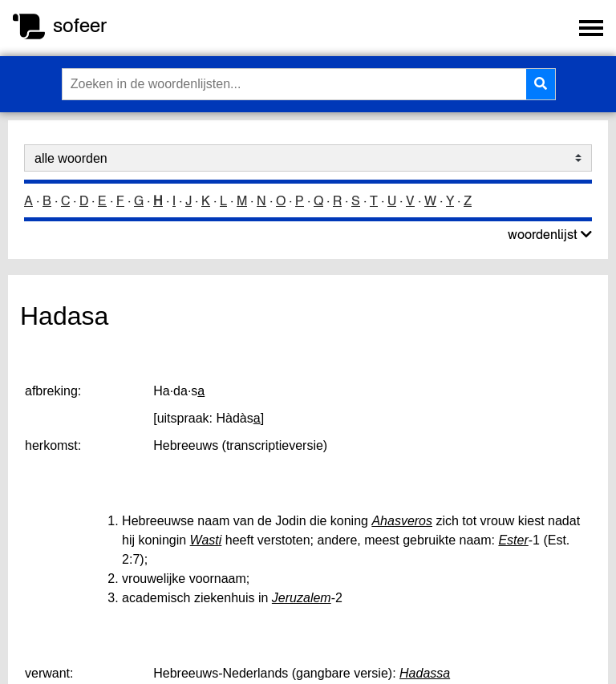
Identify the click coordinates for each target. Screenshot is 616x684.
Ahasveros (402, 521)
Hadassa (425, 673)
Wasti (206, 540)
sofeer (80, 25)
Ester (513, 540)
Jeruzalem (302, 598)
